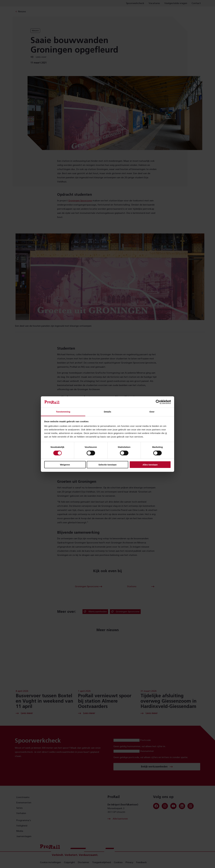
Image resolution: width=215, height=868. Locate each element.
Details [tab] (107, 412)
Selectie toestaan (108, 465)
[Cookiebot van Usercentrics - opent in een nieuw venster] (158, 402)
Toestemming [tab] (63, 412)
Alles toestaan (150, 465)
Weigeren (65, 465)
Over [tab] (152, 412)
